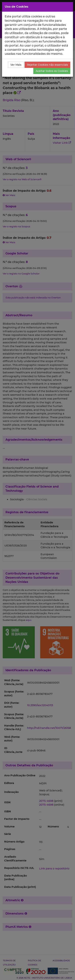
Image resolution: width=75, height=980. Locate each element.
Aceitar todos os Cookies (52, 71)
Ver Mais (16, 65)
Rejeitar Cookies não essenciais (47, 65)
